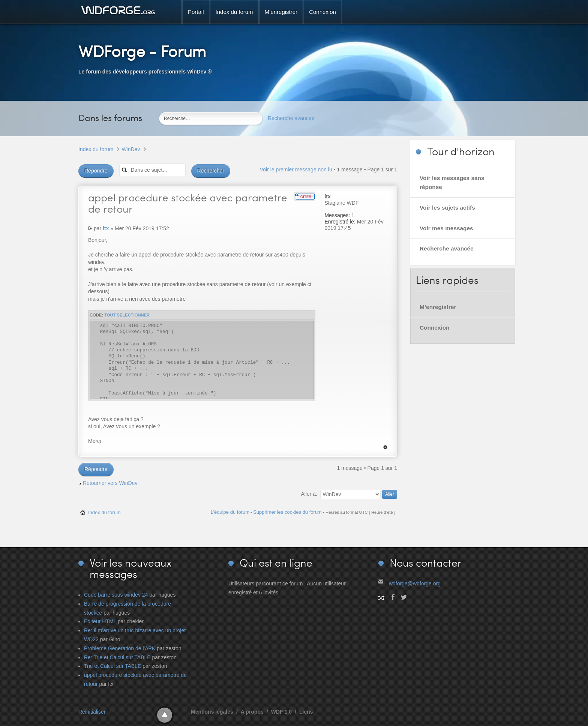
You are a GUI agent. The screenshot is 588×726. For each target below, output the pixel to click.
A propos (252, 712)
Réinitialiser (92, 712)
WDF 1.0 (281, 712)
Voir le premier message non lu (296, 169)
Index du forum (96, 149)
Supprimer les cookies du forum (287, 512)
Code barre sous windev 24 (116, 595)
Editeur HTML (100, 621)
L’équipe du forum (230, 512)
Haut (385, 447)
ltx (106, 228)
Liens (306, 712)
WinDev (131, 149)
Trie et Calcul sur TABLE (112, 666)
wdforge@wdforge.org (415, 583)
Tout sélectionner (127, 315)
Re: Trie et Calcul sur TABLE (117, 657)
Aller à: (309, 494)
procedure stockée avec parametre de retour (188, 203)
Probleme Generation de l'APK (120, 648)
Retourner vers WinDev (110, 483)
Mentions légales (212, 712)
